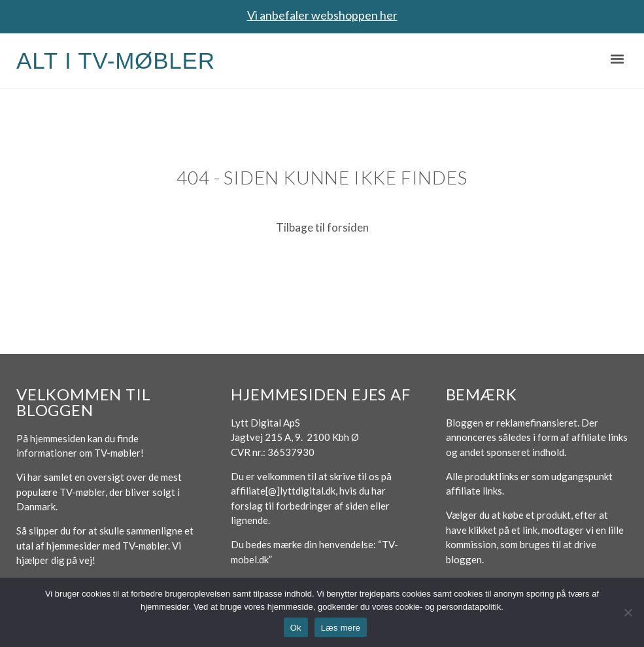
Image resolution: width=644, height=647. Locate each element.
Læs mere (341, 628)
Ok (296, 628)
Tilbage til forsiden (322, 227)
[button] (617, 59)
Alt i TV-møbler (116, 61)
